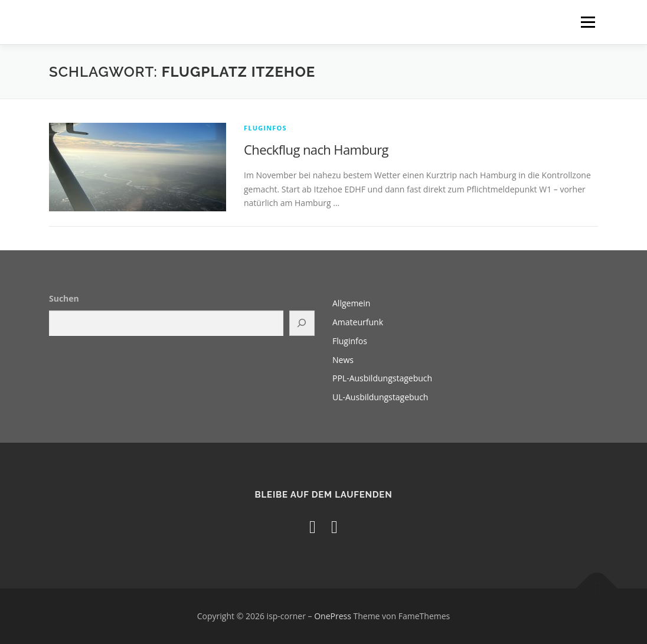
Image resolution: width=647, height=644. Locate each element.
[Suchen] (302, 323)
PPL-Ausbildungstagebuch (382, 378)
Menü (588, 22)
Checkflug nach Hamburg (316, 149)
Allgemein (351, 303)
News (343, 360)
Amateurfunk (358, 322)
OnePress (333, 616)
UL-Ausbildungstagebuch (380, 397)
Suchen (64, 298)
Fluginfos (265, 128)
